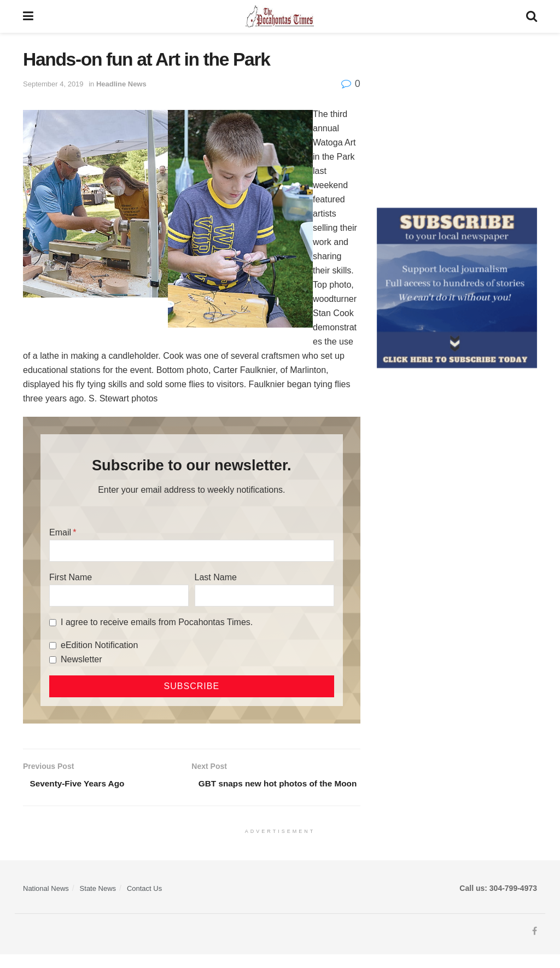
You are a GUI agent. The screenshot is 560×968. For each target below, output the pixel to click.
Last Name (216, 577)
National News (46, 902)
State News (98, 902)
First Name (71, 577)
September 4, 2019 (53, 84)
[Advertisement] (457, 118)
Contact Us (144, 902)
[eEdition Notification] (53, 646)
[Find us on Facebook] (535, 945)
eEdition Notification (99, 645)
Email (60, 532)
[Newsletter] (53, 660)
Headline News (121, 84)
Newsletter (81, 659)
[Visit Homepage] (280, 16)
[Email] (192, 551)
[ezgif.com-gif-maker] (457, 287)
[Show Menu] (28, 16)
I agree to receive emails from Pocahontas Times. (157, 622)
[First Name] (119, 596)
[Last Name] (264, 596)
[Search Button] (532, 16)
